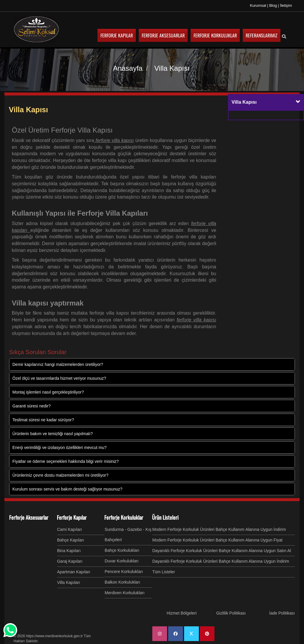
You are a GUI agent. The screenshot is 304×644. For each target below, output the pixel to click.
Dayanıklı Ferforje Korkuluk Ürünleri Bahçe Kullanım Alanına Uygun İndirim (221, 561)
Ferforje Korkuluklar (124, 517)
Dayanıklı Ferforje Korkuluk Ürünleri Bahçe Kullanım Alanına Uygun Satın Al (222, 551)
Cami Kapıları (70, 529)
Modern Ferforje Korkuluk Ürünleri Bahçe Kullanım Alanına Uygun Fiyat (217, 540)
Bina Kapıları (69, 551)
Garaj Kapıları (70, 561)
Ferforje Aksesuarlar (29, 517)
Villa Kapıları (69, 582)
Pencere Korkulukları (124, 572)
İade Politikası (282, 613)
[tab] (266, 103)
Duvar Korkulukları (122, 561)
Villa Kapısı (28, 110)
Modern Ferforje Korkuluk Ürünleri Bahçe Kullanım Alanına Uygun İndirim (219, 529)
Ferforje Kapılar (72, 517)
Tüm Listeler (164, 572)
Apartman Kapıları (74, 572)
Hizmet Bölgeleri (182, 613)
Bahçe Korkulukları (122, 550)
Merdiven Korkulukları (124, 593)
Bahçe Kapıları (71, 540)
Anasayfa (128, 68)
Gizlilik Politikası (231, 613)
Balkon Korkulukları (122, 582)
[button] (298, 102)
